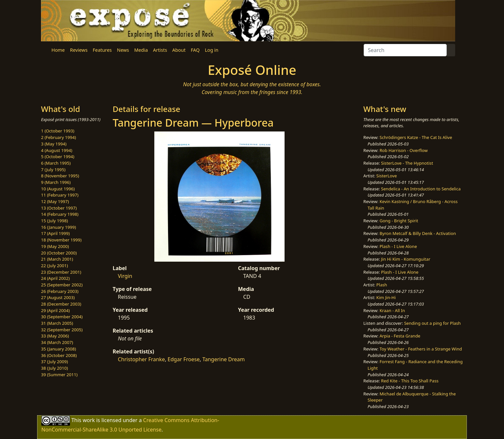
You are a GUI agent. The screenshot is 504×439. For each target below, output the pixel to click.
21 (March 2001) (57, 259)
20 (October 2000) (59, 253)
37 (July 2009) (55, 362)
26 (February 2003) (60, 291)
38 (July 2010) (55, 368)
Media (141, 50)
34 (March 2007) (57, 342)
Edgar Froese (184, 359)
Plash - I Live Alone (398, 246)
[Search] (405, 50)
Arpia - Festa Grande (400, 336)
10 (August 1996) (58, 189)
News (123, 50)
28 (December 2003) (61, 304)
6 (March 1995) (56, 163)
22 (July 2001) (55, 266)
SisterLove (387, 176)
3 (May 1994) (54, 144)
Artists (160, 50)
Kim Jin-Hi (386, 297)
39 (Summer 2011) (59, 375)
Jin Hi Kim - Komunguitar (406, 259)
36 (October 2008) (59, 355)
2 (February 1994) (58, 137)
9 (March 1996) (56, 182)
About (179, 50)
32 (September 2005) (62, 330)
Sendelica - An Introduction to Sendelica (421, 189)
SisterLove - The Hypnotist (407, 163)
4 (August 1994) (57, 150)
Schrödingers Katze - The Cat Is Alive (416, 137)
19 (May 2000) (55, 246)
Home (58, 50)
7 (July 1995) (53, 170)
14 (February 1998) (60, 214)
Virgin (125, 276)
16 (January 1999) (58, 227)
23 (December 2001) (61, 272)
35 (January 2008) (58, 349)
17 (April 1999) (55, 233)
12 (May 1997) (55, 201)
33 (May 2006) (55, 336)
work (89, 420)
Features (102, 50)
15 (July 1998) (55, 221)
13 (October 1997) (59, 208)
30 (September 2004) (62, 317)
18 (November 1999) (61, 240)
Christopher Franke (141, 359)
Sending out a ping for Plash (432, 323)
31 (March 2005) (57, 323)
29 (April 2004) (55, 310)
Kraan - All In (392, 310)
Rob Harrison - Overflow (404, 150)
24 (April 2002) (55, 278)
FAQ (195, 50)
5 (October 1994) (58, 157)
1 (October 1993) (58, 131)
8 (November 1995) (60, 176)
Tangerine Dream (224, 359)
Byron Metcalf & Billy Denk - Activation (418, 233)
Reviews (79, 50)
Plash (382, 285)
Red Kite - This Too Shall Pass (410, 381)
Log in (211, 50)
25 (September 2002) (62, 285)
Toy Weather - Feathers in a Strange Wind (421, 349)
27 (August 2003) (58, 297)
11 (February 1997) (60, 195)
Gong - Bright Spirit (399, 221)
